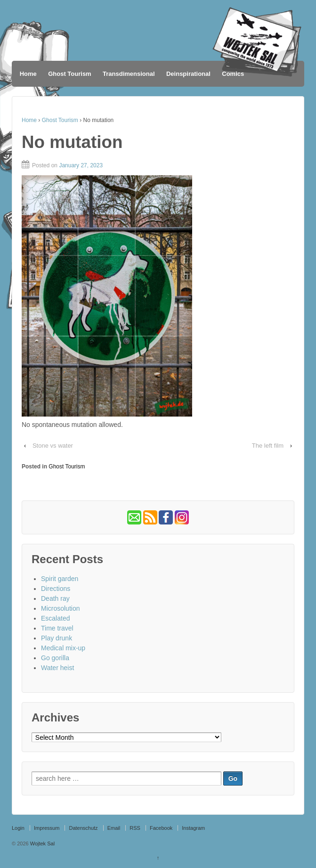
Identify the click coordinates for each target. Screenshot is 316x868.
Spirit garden (60, 579)
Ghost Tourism (69, 74)
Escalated (55, 618)
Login (18, 828)
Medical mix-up (63, 648)
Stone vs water (53, 446)
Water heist (57, 668)
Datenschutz (83, 828)
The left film (268, 446)
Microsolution (60, 608)
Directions (56, 589)
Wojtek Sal (42, 843)
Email (114, 828)
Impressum (47, 828)
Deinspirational (188, 74)
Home (28, 74)
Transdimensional (129, 74)
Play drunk (57, 638)
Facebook (161, 828)
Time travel (57, 628)
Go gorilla (55, 658)
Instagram (193, 828)
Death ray (55, 598)
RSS (135, 828)
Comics (233, 74)
